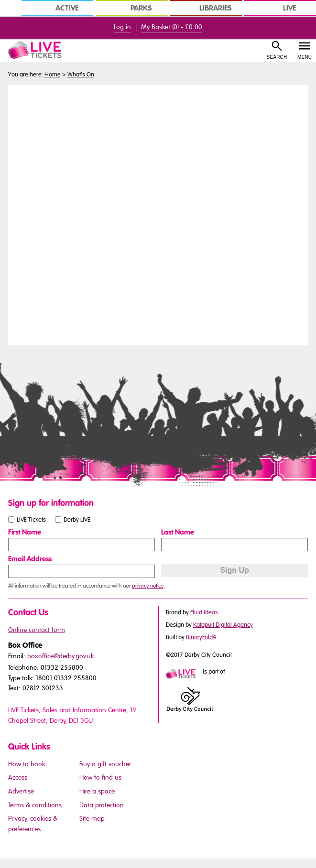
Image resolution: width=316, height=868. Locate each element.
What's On (81, 75)
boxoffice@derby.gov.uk (60, 656)
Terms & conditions (35, 805)
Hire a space (97, 791)
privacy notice (148, 586)
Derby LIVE (77, 519)
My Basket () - (172, 27)
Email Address (30, 559)
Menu (305, 57)
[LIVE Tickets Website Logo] (40, 50)
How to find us (100, 777)
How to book (27, 764)
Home (53, 75)
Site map (92, 819)
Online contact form (37, 630)
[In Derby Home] (10, 8)
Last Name (178, 532)
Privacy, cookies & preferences (33, 824)
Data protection (102, 805)
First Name (25, 532)
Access (18, 777)
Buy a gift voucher (105, 764)
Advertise (21, 791)
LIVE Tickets (31, 519)
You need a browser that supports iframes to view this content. (158, 214)
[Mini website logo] (184, 675)
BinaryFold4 (201, 637)
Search (277, 57)
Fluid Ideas (204, 612)
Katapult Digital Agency (223, 625)
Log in (122, 27)
